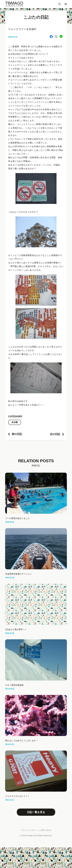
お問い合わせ (46, 830)
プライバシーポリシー (30, 830)
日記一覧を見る (36, 812)
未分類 (15, 422)
